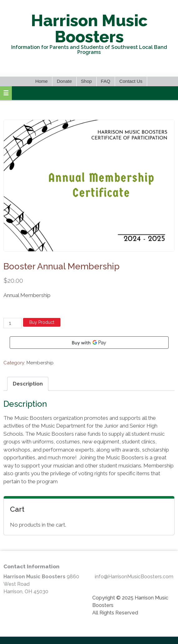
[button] (6, 93)
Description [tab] (28, 384)
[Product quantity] (12, 323)
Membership (40, 363)
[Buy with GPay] (89, 343)
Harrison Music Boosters (89, 28)
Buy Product (42, 322)
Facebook (88, 66)
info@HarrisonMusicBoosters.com (134, 577)
